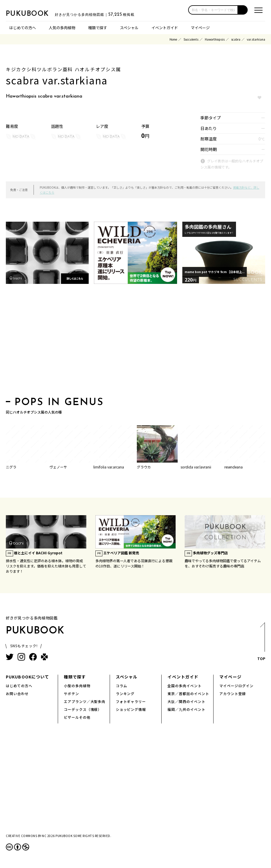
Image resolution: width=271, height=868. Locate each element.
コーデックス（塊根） (83, 709)
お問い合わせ (17, 693)
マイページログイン (236, 686)
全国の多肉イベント (185, 686)
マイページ (200, 28)
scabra (236, 39)
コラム (121, 686)
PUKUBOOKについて (27, 677)
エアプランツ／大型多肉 (85, 701)
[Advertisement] (135, 342)
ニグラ (11, 467)
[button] (243, 10)
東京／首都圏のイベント (188, 693)
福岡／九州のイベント (186, 709)
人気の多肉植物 (62, 28)
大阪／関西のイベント (186, 701)
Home (173, 39)
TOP (261, 643)
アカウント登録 (233, 693)
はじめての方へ (23, 28)
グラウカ (144, 467)
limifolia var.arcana (109, 467)
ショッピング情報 (131, 709)
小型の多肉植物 (77, 686)
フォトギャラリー (131, 701)
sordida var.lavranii (196, 467)
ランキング (125, 693)
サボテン (71, 693)
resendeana (234, 467)
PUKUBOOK (35, 13)
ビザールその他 (77, 717)
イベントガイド (165, 28)
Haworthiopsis (215, 39)
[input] (213, 10)
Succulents (191, 39)
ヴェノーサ (58, 467)
